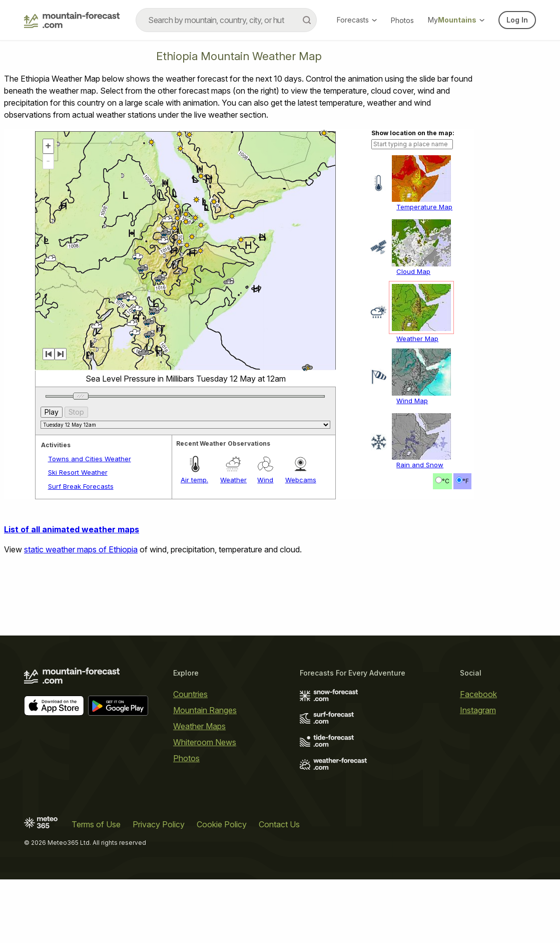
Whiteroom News (205, 742)
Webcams (301, 480)
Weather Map (417, 339)
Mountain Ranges (205, 710)
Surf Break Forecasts (81, 486)
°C (446, 481)
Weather (233, 480)
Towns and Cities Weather (90, 459)
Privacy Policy (159, 824)
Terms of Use (96, 824)
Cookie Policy (222, 824)
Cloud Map (413, 271)
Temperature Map (424, 207)
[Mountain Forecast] (72, 20)
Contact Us (279, 824)
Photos (402, 20)
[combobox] (226, 20)
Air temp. (194, 480)
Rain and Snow (420, 465)
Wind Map (412, 401)
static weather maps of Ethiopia (81, 549)
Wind (265, 480)
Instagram (478, 710)
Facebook (478, 694)
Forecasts (357, 20)
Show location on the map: (413, 133)
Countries (190, 694)
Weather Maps (199, 726)
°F (466, 481)
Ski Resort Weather (78, 472)
